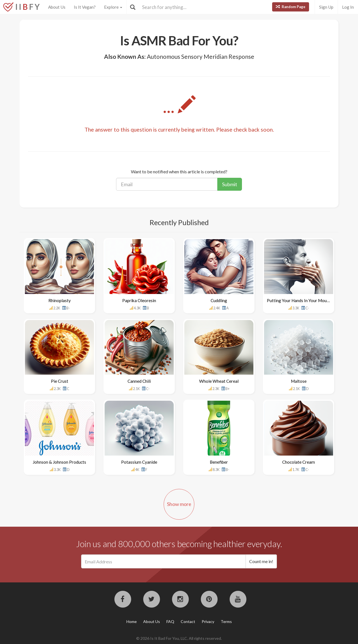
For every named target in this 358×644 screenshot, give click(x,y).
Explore (113, 7)
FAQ (170, 621)
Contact (188, 621)
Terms (226, 621)
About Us (57, 7)
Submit (230, 184)
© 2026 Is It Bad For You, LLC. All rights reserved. (179, 638)
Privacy (208, 621)
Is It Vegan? (85, 7)
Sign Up (326, 7)
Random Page (291, 7)
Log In (348, 7)
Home (132, 621)
